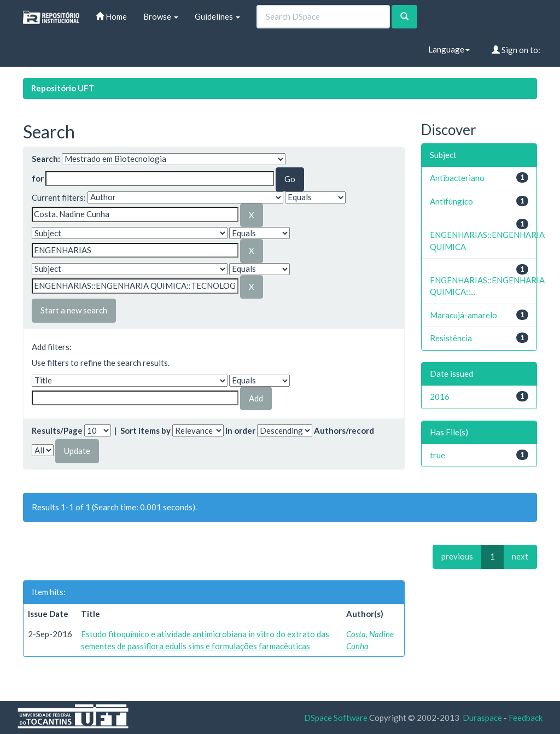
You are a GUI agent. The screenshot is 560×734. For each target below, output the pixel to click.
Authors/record (344, 430)
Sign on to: (516, 50)
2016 (440, 397)
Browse (161, 16)
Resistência (451, 338)
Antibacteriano (457, 178)
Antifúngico (451, 201)
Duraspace (482, 718)
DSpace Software (336, 718)
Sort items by (145, 430)
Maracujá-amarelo (463, 315)
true (437, 455)
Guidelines (217, 16)
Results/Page (57, 430)
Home (111, 16)
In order (240, 430)
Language (449, 49)
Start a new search (74, 310)
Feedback (526, 718)
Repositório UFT (63, 88)
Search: (46, 159)
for (38, 178)
